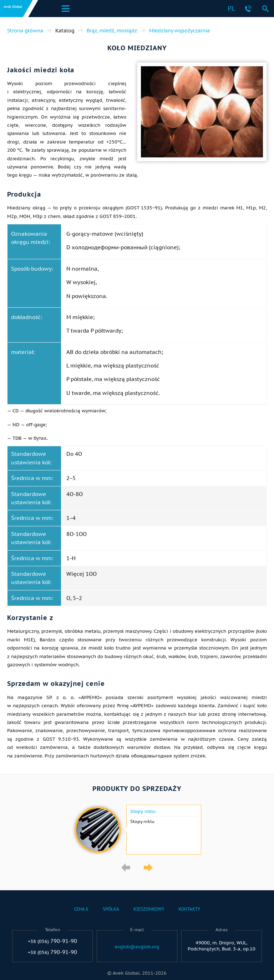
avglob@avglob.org (137, 947)
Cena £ (81, 909)
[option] (137, 830)
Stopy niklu (143, 812)
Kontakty (189, 909)
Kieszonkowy (149, 909)
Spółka (111, 909)
